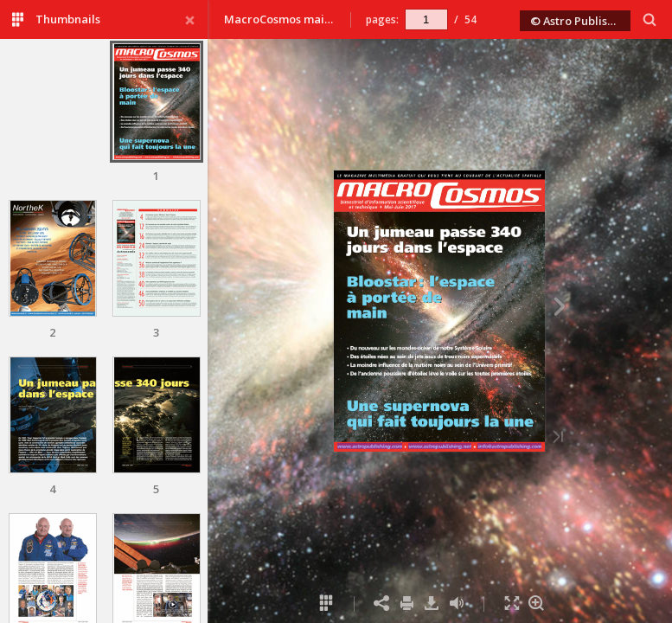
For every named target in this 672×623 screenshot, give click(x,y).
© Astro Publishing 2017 (581, 21)
